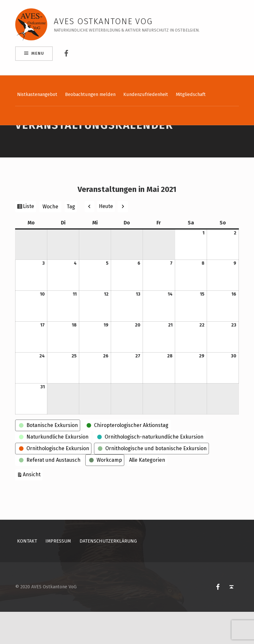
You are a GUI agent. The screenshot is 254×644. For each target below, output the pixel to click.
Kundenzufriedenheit (146, 94)
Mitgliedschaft (191, 94)
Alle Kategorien (147, 492)
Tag (71, 239)
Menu (38, 53)
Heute (106, 238)
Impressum (58, 573)
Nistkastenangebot (37, 94)
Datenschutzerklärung (108, 573)
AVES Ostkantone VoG (103, 21)
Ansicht (33, 506)
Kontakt (27, 573)
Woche (50, 239)
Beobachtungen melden (90, 94)
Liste (29, 239)
